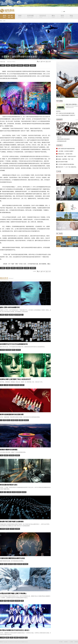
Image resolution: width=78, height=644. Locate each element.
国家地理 (65, 237)
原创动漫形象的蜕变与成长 (9, 485)
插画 (64, 243)
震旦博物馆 (63, 244)
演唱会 (7, 638)
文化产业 (18, 350)
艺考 (58, 241)
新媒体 (13, 420)
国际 (12, 16)
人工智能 (6, 385)
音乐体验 (22, 638)
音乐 (69, 239)
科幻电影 (22, 385)
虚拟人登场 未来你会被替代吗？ (10, 307)
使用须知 (76, 642)
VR (5, 492)
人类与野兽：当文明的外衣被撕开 (66, 151)
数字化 (13, 65)
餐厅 (76, 241)
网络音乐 (16, 638)
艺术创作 (2, 529)
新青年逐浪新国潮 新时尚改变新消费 (12, 414)
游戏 (22, 601)
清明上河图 (69, 243)
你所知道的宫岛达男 (62, 141)
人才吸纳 (71, 642)
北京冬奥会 (12, 455)
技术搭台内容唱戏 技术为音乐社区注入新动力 (15, 630)
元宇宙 (27, 65)
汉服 (17, 420)
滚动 (9, 17)
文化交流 (2, 350)
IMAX (15, 564)
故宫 (75, 238)
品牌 (75, 244)
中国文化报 (3, 62)
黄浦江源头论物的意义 (71, 104)
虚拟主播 (11, 315)
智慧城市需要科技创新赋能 (9, 450)
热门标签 (59, 233)
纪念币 (71, 246)
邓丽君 (2, 315)
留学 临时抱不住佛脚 (63, 162)
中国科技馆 (25, 564)
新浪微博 (43, 61)
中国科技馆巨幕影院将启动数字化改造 (12, 558)
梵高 (73, 199)
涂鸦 (69, 237)
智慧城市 (33, 65)
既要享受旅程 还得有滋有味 (63, 139)
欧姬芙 (62, 199)
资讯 (1, 21)
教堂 (66, 241)
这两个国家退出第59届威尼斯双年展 (66, 149)
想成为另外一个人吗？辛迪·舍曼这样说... (67, 167)
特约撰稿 (59, 101)
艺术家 (59, 171)
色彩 (63, 246)
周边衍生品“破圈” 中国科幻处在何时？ (67, 156)
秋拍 (59, 238)
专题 (12, 17)
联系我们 (66, 642)
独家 (9, 16)
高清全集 (59, 246)
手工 (76, 246)
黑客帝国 (17, 385)
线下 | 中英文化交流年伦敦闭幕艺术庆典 (65, 113)
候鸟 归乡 (59, 137)
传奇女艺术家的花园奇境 (67, 134)
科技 (8, 65)
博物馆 (59, 243)
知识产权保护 (17, 315)
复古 (67, 246)
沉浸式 (14, 492)
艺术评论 (65, 239)
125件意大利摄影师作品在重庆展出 (66, 164)
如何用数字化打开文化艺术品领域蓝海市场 (14, 344)
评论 (4, 21)
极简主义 (71, 241)
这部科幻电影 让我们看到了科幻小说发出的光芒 (15, 379)
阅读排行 (59, 145)
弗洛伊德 (67, 184)
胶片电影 (20, 564)
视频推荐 (59, 119)
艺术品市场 (8, 350)
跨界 (4, 420)
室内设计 (62, 241)
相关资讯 (4, 278)
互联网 (3, 65)
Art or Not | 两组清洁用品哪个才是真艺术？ (66, 115)
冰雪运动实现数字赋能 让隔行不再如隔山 (13, 593)
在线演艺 (17, 529)
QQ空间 (48, 61)
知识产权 (10, 564)
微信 (38, 61)
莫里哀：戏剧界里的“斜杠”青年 (66, 159)
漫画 (75, 243)
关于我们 (61, 642)
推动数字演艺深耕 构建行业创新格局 (12, 522)
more (77, 120)
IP (22, 315)
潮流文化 (26, 420)
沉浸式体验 (20, 65)
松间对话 (58, 111)
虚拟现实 (11, 385)
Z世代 (12, 638)
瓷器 (58, 244)
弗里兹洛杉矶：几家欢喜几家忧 (65, 154)
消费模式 (21, 420)
